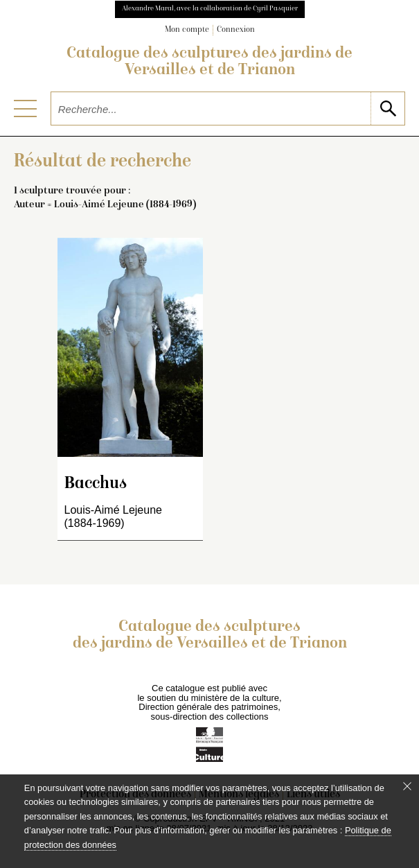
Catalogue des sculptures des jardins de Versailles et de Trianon (209, 62)
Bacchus (96, 484)
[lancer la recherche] (387, 108)
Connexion (236, 30)
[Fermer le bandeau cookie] (407, 786)
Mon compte (187, 30)
